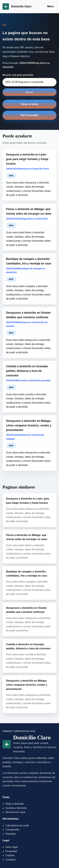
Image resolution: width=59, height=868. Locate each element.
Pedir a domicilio (15, 804)
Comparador (12, 830)
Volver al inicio (30, 104)
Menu (51, 6)
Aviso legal (11, 847)
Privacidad (11, 851)
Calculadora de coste (17, 825)
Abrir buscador (29, 115)
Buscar (29, 92)
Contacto (10, 860)
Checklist (10, 834)
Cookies (10, 855)
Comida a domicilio (16, 808)
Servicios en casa (15, 812)
